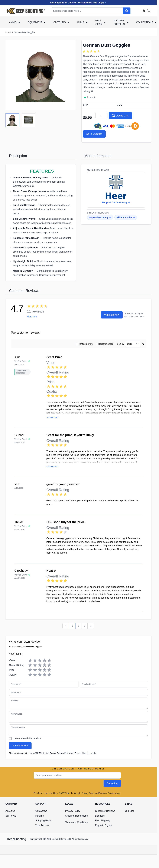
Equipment (35, 22)
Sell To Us (11, 816)
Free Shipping (103, 821)
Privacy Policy (73, 811)
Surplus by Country (100, 217)
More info (32, 317)
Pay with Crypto (104, 825)
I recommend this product (27, 738)
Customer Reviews (105, 811)
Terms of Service (82, 753)
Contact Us (41, 811)
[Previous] (66, 626)
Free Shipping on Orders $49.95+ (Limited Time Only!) (78, 3)
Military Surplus (119, 22)
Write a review (112, 315)
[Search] (127, 11)
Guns (81, 22)
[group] (92, 51)
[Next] (91, 626)
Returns (40, 816)
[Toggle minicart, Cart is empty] (149, 11)
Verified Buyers (86, 344)
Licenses (100, 816)
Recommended (106, 344)
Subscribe (112, 783)
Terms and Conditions (77, 822)
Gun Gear (99, 22)
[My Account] (144, 11)
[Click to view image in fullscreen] (40, 75)
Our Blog (130, 811)
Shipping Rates (44, 821)
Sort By (121, 344)
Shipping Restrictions (77, 816)
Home (8, 32)
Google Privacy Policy (60, 753)
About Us (10, 811)
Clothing (60, 22)
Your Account (42, 825)
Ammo (13, 22)
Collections (145, 22)
